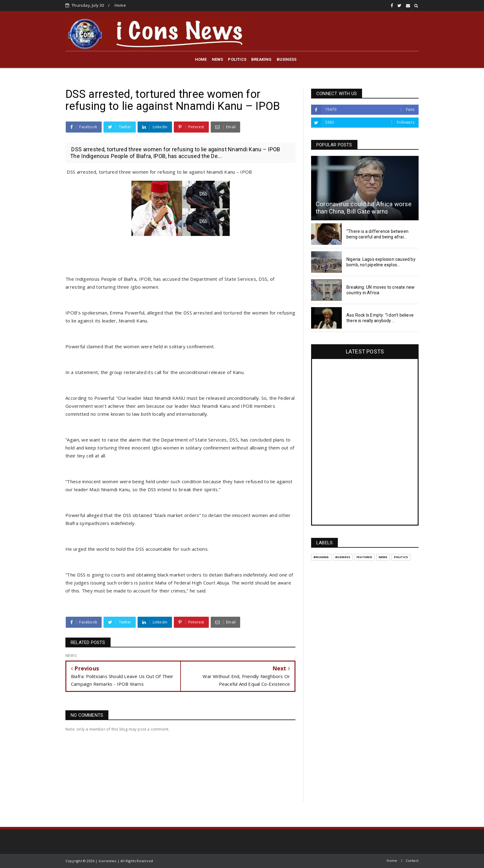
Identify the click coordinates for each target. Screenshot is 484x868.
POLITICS (237, 59)
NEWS (218, 59)
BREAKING (262, 59)
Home (120, 5)
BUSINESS (287, 59)
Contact (412, 860)
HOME (201, 59)
